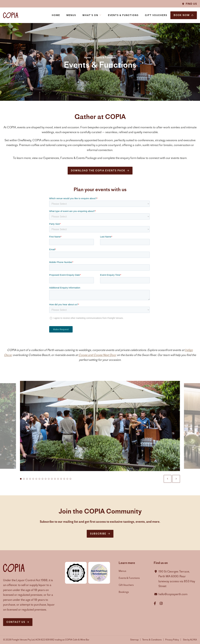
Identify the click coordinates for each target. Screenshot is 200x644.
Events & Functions (129, 578)
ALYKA (193, 640)
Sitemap (134, 640)
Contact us (16, 622)
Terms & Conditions (152, 640)
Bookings (124, 592)
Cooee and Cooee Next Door (97, 358)
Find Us (191, 4)
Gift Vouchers (126, 585)
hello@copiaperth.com (173, 594)
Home (87, 57)
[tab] (21, 482)
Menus (122, 571)
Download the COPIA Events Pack (98, 171)
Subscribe (98, 534)
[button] (92, 15)
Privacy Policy (172, 640)
